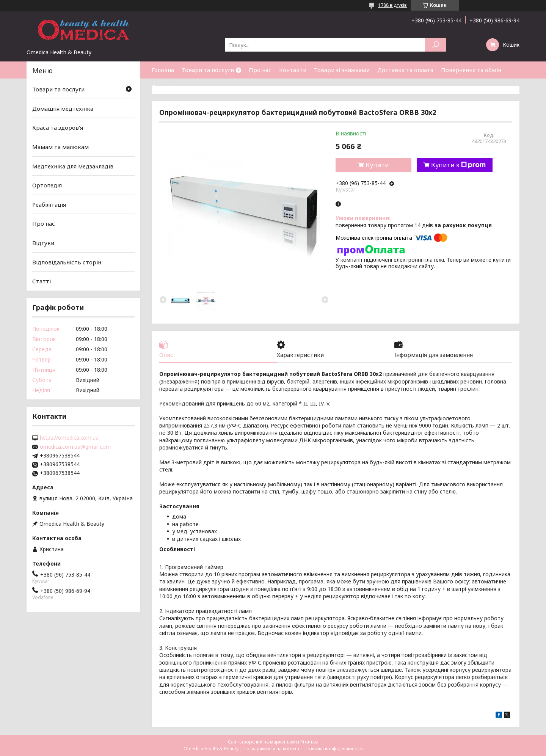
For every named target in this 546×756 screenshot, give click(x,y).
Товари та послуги (208, 70)
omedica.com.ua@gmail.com (75, 447)
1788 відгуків (392, 5)
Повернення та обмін (471, 70)
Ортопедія (47, 185)
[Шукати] (435, 45)
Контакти (293, 70)
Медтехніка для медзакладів (73, 166)
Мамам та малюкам (60, 147)
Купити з (458, 165)
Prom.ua (309, 742)
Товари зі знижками (342, 70)
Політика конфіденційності (334, 749)
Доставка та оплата (405, 70)
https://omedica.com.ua (69, 438)
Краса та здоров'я (58, 127)
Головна (163, 70)
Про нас (260, 70)
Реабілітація (49, 204)
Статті (161, 87)
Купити (377, 165)
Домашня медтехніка (63, 108)
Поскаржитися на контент (271, 749)
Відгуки (43, 243)
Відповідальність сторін (67, 262)
